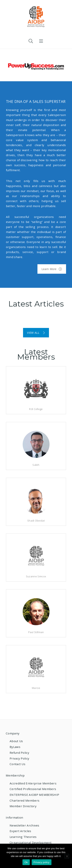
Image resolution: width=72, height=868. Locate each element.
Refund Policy (19, 753)
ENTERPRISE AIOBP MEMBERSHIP (34, 795)
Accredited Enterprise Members (33, 783)
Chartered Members (24, 800)
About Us (16, 741)
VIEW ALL (36, 333)
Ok (26, 862)
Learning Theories (23, 837)
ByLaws (15, 747)
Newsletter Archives (24, 825)
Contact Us (17, 764)
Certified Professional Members (33, 789)
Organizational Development (31, 843)
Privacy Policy (19, 758)
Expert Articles (20, 831)
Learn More (52, 269)
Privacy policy (42, 862)
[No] (67, 856)
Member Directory (23, 806)
